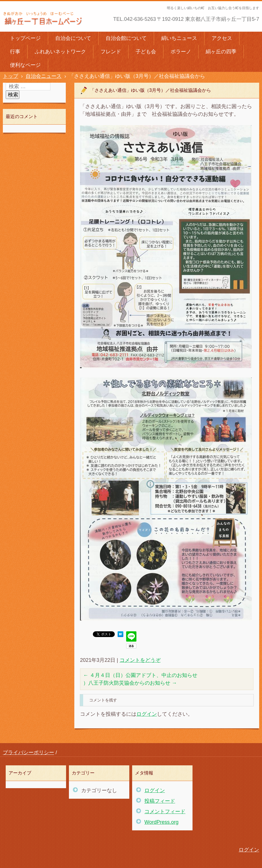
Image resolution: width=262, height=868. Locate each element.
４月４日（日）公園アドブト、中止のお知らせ (140, 675)
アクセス (222, 38)
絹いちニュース (179, 38)
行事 (15, 52)
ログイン (147, 714)
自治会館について (126, 38)
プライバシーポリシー (28, 753)
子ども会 (146, 52)
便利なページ (25, 65)
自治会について (73, 38)
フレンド (111, 52)
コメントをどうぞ (140, 660)
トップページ (25, 38)
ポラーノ (181, 52)
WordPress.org (161, 822)
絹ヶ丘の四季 (221, 52)
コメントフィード (165, 812)
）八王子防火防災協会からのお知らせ (130, 683)
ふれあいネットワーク (60, 52)
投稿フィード (160, 801)
